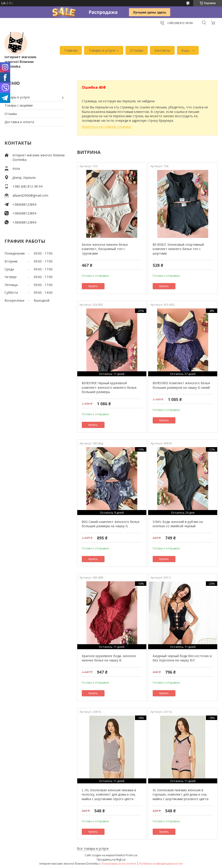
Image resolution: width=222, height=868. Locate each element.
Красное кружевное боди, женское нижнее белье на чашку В (109, 658)
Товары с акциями (19, 105)
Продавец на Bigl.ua (111, 859)
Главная (71, 50)
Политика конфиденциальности (161, 864)
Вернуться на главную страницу (106, 127)
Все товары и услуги (93, 848)
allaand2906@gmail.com (30, 195)
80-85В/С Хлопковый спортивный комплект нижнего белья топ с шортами (178, 249)
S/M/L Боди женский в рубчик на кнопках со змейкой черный (178, 524)
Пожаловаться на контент (119, 864)
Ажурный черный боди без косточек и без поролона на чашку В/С (182, 658)
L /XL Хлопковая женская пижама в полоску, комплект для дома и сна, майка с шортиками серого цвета (109, 794)
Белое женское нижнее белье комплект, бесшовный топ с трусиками (105, 249)
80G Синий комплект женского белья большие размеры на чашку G (111, 524)
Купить (93, 286)
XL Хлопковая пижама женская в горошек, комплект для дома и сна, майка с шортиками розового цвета (181, 794)
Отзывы (137, 50)
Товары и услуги (102, 50)
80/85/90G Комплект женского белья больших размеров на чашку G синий (181, 385)
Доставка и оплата (19, 122)
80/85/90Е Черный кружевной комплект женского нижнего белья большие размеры (109, 387)
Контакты (162, 50)
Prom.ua (132, 855)
